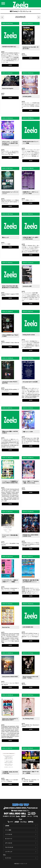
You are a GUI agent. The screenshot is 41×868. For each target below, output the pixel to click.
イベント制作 (8, 830)
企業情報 (7, 826)
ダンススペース (9, 839)
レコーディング (9, 852)
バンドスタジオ (9, 834)
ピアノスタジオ (9, 843)
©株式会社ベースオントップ (20, 864)
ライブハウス (8, 858)
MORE (10, 65)
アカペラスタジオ (9, 847)
